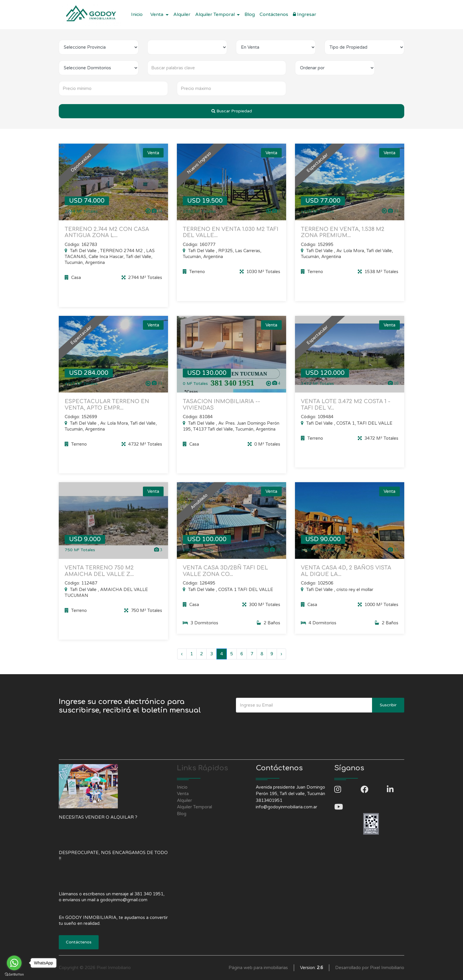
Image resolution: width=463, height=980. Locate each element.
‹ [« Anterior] (182, 654)
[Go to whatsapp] (14, 963)
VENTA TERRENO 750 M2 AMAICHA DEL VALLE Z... (99, 577)
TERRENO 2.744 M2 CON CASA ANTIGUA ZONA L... (107, 232)
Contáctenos (274, 14)
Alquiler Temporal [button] (216, 14)
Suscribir (388, 705)
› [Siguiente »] (281, 654)
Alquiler (182, 14)
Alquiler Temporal (194, 807)
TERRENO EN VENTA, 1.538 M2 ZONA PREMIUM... (343, 232)
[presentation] (281, 724)
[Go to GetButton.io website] (14, 974)
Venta (183, 794)
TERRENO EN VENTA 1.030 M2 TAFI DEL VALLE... (231, 232)
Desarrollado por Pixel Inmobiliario (370, 968)
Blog (250, 14)
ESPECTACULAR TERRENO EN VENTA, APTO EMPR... (107, 411)
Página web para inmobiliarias (258, 968)
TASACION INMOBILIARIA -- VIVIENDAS (221, 411)
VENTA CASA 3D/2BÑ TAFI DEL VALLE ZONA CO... (225, 577)
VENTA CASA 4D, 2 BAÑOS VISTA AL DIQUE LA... (346, 577)
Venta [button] (157, 14)
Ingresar (305, 14)
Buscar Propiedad (232, 111)
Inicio (137, 14)
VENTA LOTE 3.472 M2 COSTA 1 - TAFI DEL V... (346, 411)
